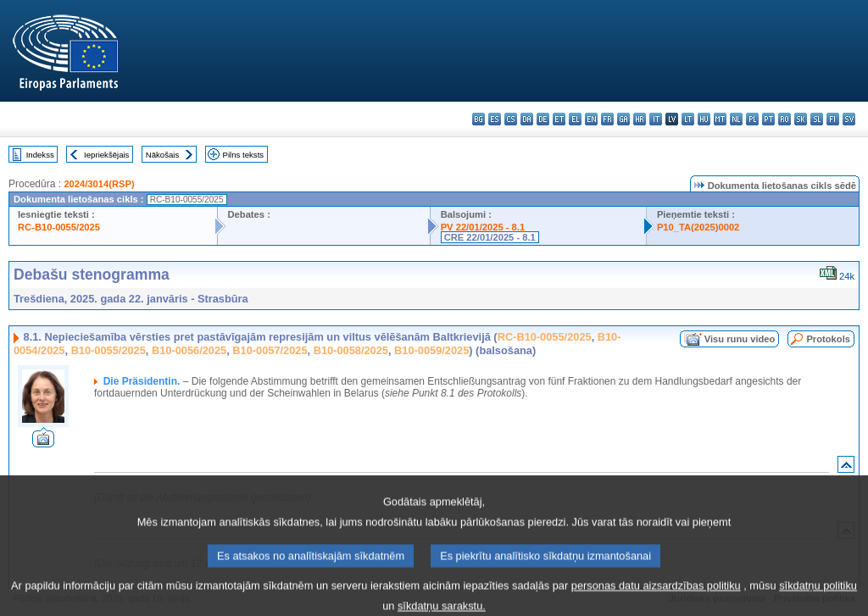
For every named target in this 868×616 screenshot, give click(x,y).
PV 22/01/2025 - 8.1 (483, 227)
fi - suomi (833, 119)
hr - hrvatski (640, 119)
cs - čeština (511, 119)
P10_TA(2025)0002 (698, 227)
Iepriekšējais (106, 155)
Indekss (40, 155)
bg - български (479, 119)
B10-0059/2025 (431, 350)
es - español (495, 119)
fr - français (607, 119)
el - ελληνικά (575, 119)
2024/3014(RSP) (99, 184)
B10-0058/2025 (351, 350)
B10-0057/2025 (270, 350)
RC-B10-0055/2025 (59, 227)
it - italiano (656, 119)
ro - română (785, 119)
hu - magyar (704, 119)
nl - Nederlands (736, 119)
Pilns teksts (244, 155)
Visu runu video (740, 339)
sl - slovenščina (817, 119)
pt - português (768, 119)
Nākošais (162, 155)
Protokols (828, 339)
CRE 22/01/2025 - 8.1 (490, 237)
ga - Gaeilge (623, 119)
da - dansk (527, 119)
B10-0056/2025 (189, 350)
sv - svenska (849, 119)
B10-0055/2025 (108, 350)
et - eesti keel (559, 119)
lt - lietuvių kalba (688, 119)
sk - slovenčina (801, 119)
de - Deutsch (543, 119)
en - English (591, 119)
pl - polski (752, 119)
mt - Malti (720, 119)
